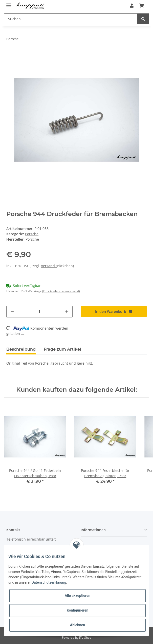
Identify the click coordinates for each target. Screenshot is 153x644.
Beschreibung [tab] (21, 349)
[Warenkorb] (142, 6)
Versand (48, 266)
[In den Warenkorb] (114, 311)
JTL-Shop (85, 638)
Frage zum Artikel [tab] (62, 349)
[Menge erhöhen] (67, 312)
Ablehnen (78, 625)
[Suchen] (71, 19)
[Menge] (39, 312)
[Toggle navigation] (9, 3)
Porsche (32, 234)
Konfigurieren (78, 610)
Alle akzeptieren (78, 596)
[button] (132, 6)
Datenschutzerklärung (49, 582)
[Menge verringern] (12, 312)
